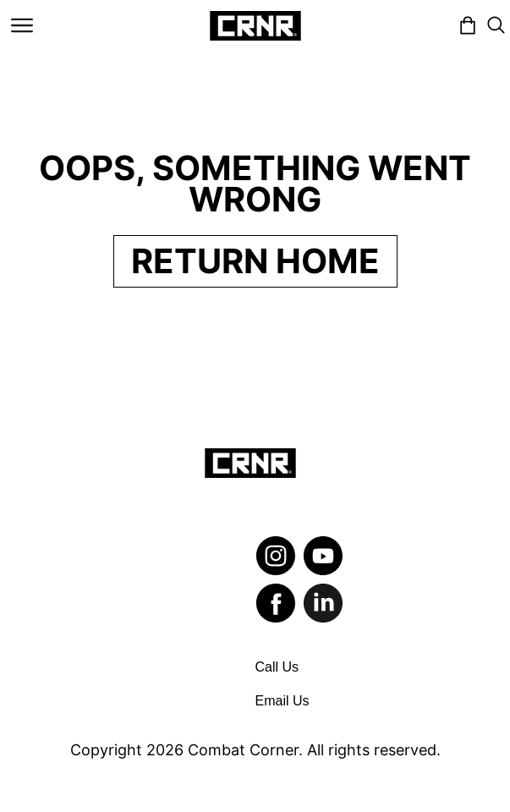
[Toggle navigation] (22, 25)
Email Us (282, 701)
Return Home (255, 261)
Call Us (277, 667)
